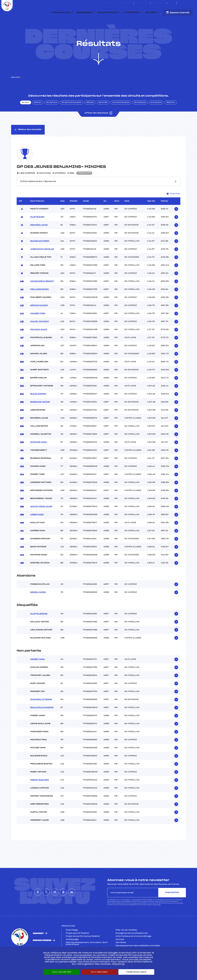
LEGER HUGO (37, 528)
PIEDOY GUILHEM (40, 793)
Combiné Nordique (121, 116)
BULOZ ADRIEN (38, 407)
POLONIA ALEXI (39, 343)
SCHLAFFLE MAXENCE (42, 721)
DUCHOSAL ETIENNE (41, 713)
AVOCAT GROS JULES (41, 520)
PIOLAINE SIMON (40, 302)
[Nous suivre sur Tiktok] (189, 3)
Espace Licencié (178, 13)
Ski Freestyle (140, 116)
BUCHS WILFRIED (40, 254)
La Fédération (132, 12)
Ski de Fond (52, 116)
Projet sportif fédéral (77, 946)
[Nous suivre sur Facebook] (179, 3)
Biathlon (38, 116)
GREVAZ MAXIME (39, 318)
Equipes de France (108, 12)
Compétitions (84, 12)
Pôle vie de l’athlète (126, 943)
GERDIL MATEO (38, 605)
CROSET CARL (38, 672)
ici (159, 918)
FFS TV (172, 3)
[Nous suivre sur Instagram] (185, 3)
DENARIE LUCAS (39, 238)
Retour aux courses (28, 143)
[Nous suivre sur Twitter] (182, 3)
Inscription (172, 906)
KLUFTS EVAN (37, 230)
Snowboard (156, 116)
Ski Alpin (26, 116)
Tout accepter (62, 972)
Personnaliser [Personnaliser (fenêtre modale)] (136, 972)
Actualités (151, 12)
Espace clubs (142, 3)
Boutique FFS (159, 3)
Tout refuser (99, 972)
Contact (38, 947)
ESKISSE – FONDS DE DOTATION (118, 3)
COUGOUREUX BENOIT (42, 294)
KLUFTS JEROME (39, 627)
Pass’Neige (72, 943)
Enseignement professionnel (132, 946)
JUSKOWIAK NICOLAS (42, 262)
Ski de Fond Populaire (71, 116)
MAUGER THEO (38, 327)
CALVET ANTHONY (40, 335)
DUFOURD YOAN (39, 455)
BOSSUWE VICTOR (40, 415)
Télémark (170, 116)
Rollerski (90, 116)
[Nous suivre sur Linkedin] (192, 3)
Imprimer (173, 207)
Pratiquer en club (61, 12)
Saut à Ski (103, 116)
